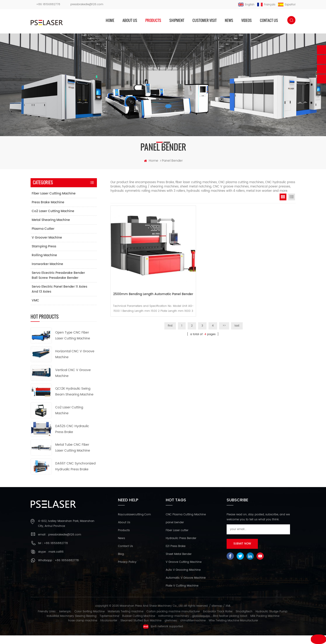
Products (124, 539)
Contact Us (125, 555)
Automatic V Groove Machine (186, 587)
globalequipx (201, 625)
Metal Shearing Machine (51, 229)
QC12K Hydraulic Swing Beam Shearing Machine (74, 400)
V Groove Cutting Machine (184, 571)
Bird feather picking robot (230, 625)
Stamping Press (44, 255)
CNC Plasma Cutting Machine (186, 523)
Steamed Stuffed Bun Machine (141, 629)
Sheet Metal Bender (179, 563)
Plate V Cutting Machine (182, 595)
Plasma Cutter (43, 238)
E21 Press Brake (176, 555)
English (246, 5)
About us (130, 20)
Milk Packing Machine (265, 625)
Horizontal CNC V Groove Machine (75, 363)
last (237, 313)
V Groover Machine (47, 246)
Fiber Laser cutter (177, 539)
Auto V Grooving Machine (183, 579)
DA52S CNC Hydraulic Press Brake (72, 438)
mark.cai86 (56, 560)
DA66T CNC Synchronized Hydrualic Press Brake (75, 475)
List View (292, 206)
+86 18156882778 (48, 4)
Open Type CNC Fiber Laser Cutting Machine (73, 344)
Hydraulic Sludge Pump (271, 620)
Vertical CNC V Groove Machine (73, 382)
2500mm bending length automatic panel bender (140, 283)
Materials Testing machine (126, 620)
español (287, 5)
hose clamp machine (83, 629)
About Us (124, 531)
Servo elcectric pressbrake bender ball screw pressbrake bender (58, 284)
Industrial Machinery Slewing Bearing (72, 625)
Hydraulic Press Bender (181, 547)
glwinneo (171, 629)
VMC (35, 309)
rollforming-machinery (174, 625)
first (170, 313)
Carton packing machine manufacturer (173, 620)
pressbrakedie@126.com (87, 4)
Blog (121, 563)
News (229, 20)
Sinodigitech (244, 620)
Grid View (283, 206)
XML (228, 615)
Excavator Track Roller (218, 620)
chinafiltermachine (193, 629)
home (110, 20)
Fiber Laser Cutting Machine (53, 202)
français (266, 5)
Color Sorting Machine (90, 620)
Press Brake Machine (48, 211)
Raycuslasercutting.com (134, 523)
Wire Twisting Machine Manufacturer (233, 629)
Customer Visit (205, 20)
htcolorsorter (109, 629)
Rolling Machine (44, 264)
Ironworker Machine (47, 273)
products (153, 20)
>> (224, 313)
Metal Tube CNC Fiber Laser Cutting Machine (73, 456)
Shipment (177, 20)
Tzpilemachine (109, 625)
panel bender (175, 531)
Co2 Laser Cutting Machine (53, 220)
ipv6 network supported (163, 635)
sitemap (217, 615)
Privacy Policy (127, 571)
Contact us (269, 20)
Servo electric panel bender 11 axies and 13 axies (59, 298)
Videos (247, 20)
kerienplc (65, 620)
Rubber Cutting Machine (139, 625)
